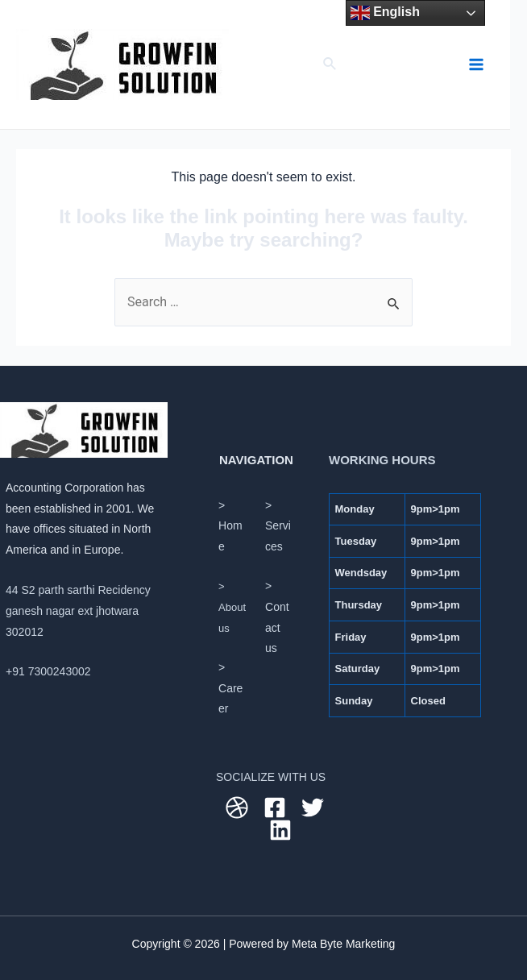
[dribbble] (239, 808)
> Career (230, 688)
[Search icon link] (330, 64)
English (385, 13)
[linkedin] (283, 830)
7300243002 (60, 671)
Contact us (277, 627)
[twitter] (315, 808)
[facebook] (277, 808)
